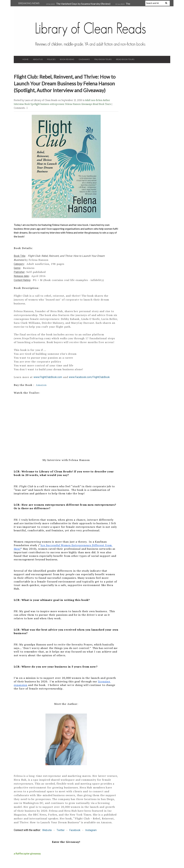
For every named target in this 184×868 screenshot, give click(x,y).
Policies (51, 59)
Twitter (61, 830)
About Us (38, 59)
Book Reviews (67, 59)
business (45, 104)
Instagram (91, 830)
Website (47, 830)
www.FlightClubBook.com (48, 377)
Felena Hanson (73, 104)
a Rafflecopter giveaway (27, 853)
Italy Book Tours (103, 59)
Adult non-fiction (94, 100)
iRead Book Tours (125, 59)
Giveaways (84, 59)
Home (25, 59)
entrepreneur (58, 104)
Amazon (41, 385)
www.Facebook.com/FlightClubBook (89, 377)
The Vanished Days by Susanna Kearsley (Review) (83, 4)
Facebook (75, 830)
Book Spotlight (32, 104)
